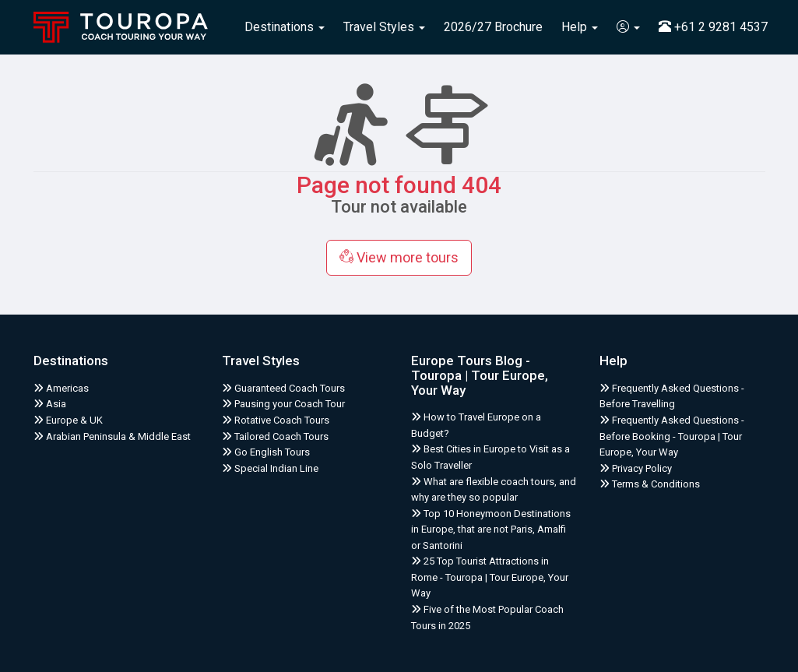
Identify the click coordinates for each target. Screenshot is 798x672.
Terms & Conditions (650, 484)
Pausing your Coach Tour (283, 404)
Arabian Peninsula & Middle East (112, 436)
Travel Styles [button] (384, 27)
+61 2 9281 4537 (713, 27)
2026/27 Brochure (493, 27)
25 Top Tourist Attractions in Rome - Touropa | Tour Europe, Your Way (490, 577)
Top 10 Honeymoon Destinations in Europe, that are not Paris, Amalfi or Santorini (491, 530)
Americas (61, 388)
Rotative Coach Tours (276, 420)
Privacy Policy (636, 468)
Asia (50, 404)
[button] (628, 27)
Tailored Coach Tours (275, 436)
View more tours (399, 257)
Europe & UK (68, 420)
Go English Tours (266, 452)
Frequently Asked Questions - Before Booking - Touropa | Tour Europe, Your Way (672, 436)
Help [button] (580, 27)
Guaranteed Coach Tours (283, 388)
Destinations (285, 27)
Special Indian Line (270, 468)
